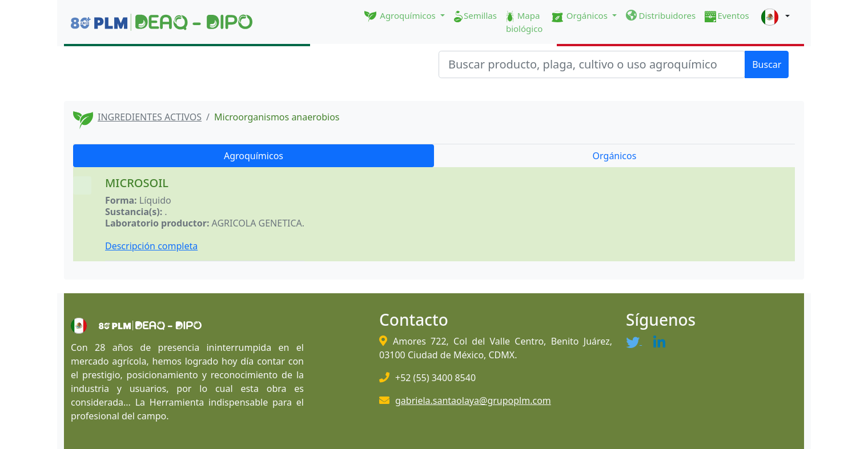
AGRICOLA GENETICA (257, 223)
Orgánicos (615, 156)
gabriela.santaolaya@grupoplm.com (473, 401)
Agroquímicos (254, 156)
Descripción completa (151, 246)
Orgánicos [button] (580, 16)
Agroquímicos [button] (401, 16)
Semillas (475, 16)
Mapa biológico (525, 22)
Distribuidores (661, 15)
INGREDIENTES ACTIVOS (150, 117)
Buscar (767, 64)
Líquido (155, 200)
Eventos (727, 16)
